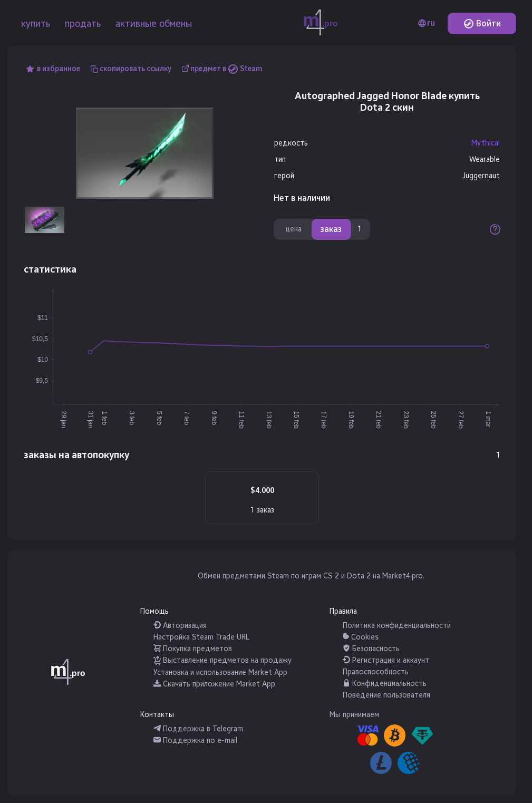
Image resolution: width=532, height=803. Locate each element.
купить (36, 24)
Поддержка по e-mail (195, 741)
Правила (343, 611)
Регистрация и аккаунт (386, 660)
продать (83, 24)
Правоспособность (376, 672)
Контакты (157, 715)
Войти (482, 23)
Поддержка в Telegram (198, 729)
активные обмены (154, 24)
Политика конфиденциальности (397, 626)
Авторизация (180, 626)
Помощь (154, 611)
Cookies (361, 637)
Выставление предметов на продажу (223, 660)
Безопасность (371, 649)
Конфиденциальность (385, 684)
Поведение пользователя (386, 695)
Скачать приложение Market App (214, 684)
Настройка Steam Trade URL (201, 637)
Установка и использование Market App (220, 673)
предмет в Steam (226, 69)
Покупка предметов (193, 649)
